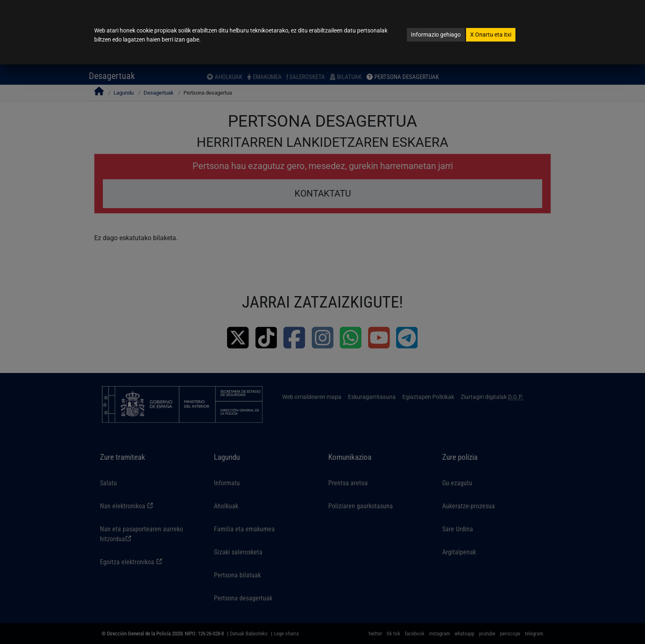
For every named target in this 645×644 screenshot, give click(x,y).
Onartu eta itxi (491, 35)
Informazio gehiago (436, 35)
